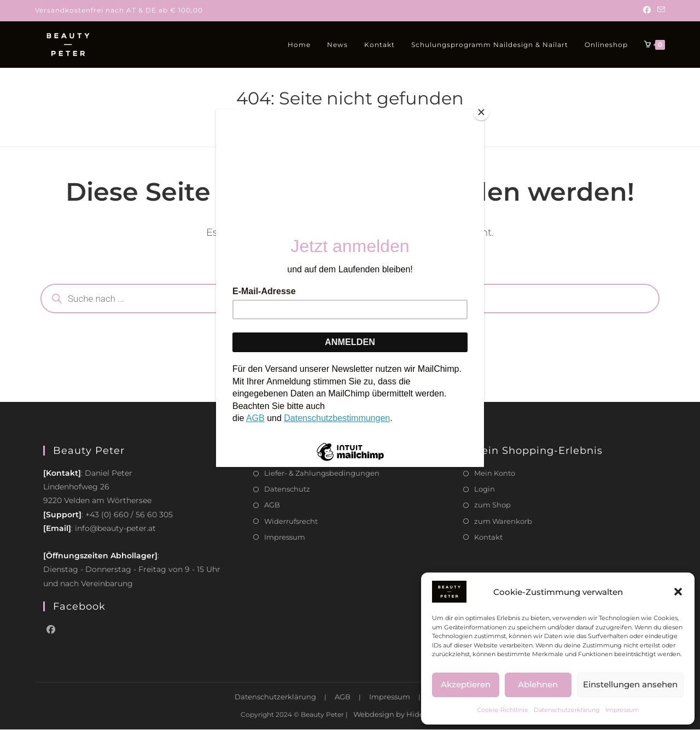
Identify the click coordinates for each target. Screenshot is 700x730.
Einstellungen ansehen (630, 684)
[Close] (481, 112)
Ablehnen (538, 684)
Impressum (622, 710)
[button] (678, 592)
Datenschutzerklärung (567, 710)
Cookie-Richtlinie (503, 710)
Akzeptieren (466, 684)
